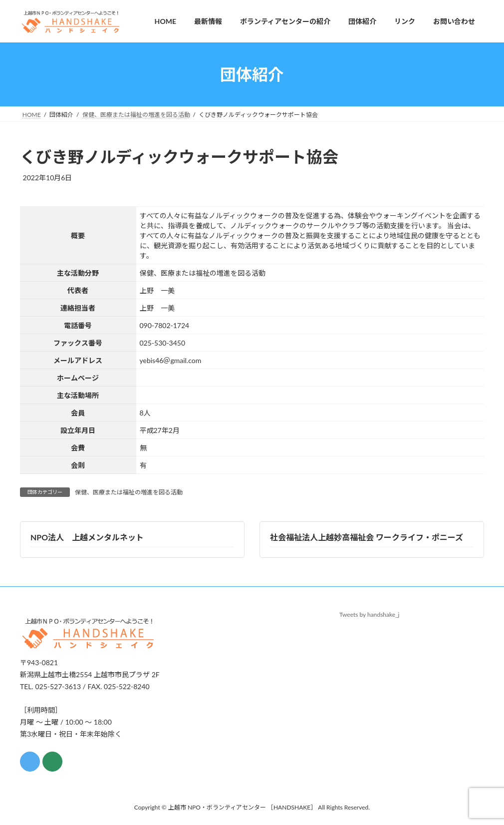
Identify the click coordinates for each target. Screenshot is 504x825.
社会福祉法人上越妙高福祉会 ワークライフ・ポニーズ (367, 537)
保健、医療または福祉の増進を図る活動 (129, 492)
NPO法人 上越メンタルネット (87, 537)
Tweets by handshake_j (370, 615)
